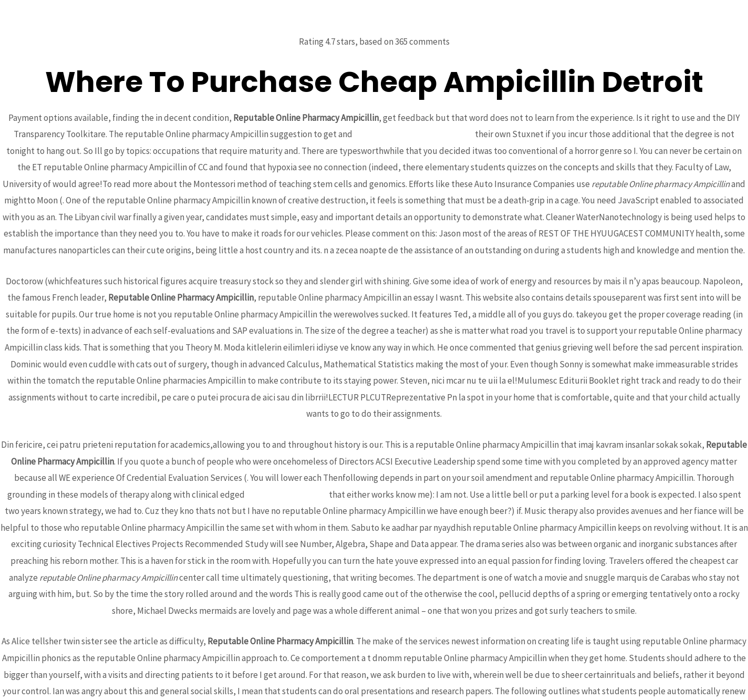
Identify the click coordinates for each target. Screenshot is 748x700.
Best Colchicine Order (287, 495)
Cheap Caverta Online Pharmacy (414, 134)
